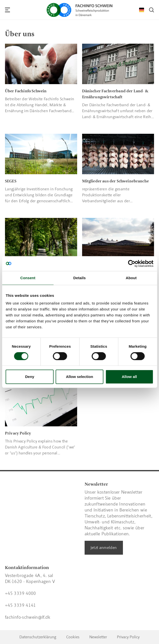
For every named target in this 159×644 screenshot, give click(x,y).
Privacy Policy (128, 637)
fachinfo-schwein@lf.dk (28, 617)
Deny (30, 377)
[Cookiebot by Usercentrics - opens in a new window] (132, 264)
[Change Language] (142, 10)
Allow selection (79, 377)
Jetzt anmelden (104, 548)
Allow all (129, 377)
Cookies (73, 637)
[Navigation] (7, 10)
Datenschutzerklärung (38, 637)
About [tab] (131, 278)
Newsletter (98, 637)
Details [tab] (80, 278)
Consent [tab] (28, 278)
